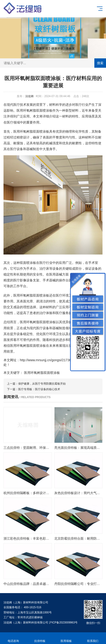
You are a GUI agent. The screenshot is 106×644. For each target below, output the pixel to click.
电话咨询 (13, 638)
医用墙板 (66, 638)
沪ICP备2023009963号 (63, 623)
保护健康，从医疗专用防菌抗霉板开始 (42, 384)
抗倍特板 (40, 638)
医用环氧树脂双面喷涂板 (42, 373)
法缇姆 (29, 96)
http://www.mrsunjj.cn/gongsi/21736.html (49, 360)
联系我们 (93, 638)
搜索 (100, 63)
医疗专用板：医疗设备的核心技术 (39, 389)
